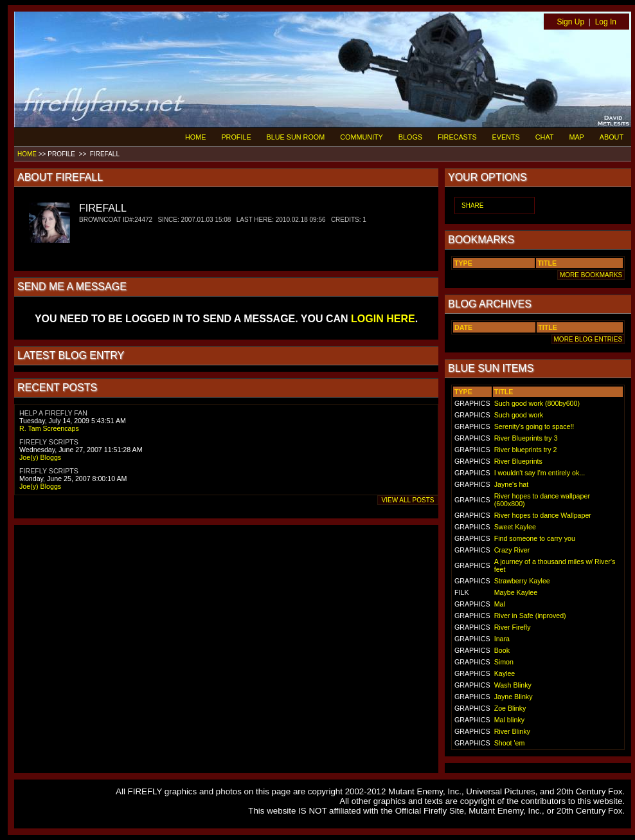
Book (502, 650)
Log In (606, 22)
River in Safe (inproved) (530, 616)
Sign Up (570, 22)
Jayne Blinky (514, 697)
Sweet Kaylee (515, 527)
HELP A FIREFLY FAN (53, 413)
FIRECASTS (457, 137)
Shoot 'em (510, 743)
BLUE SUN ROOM (296, 137)
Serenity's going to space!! (534, 426)
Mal (500, 604)
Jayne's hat (512, 484)
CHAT (545, 137)
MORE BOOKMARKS (591, 275)
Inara (502, 639)
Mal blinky (509, 720)
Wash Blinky (513, 685)
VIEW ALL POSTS (408, 500)
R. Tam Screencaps (49, 428)
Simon (504, 662)
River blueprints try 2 (526, 450)
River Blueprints (518, 461)
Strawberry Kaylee (522, 581)
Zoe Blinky (510, 708)
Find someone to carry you (535, 538)
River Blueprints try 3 (526, 438)
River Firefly (513, 627)
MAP (576, 137)
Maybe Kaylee (516, 592)
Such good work (519, 415)
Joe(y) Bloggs (40, 457)
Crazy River (512, 550)
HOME (195, 137)
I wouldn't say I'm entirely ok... (540, 473)
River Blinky (512, 731)
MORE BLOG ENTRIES (588, 339)
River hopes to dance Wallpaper (543, 515)
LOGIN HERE (383, 319)
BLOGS (410, 137)
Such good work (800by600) (537, 403)
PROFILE (236, 137)
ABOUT (612, 137)
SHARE (472, 205)
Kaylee (505, 673)
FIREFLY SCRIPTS (49, 442)
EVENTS (506, 137)
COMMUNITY (362, 137)
